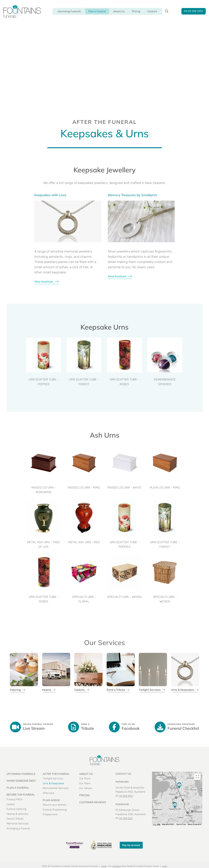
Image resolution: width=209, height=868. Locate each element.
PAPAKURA (123, 788)
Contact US (124, 780)
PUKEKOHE (122, 810)
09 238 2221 (126, 825)
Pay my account (131, 852)
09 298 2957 (127, 802)
